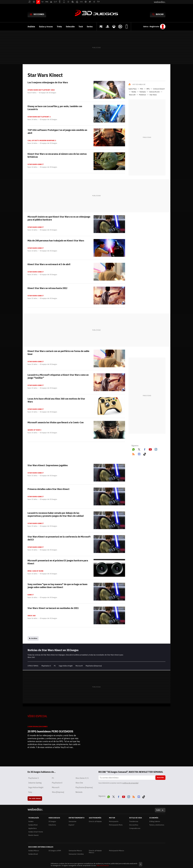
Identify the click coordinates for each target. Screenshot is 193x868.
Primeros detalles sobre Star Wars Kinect (48, 489)
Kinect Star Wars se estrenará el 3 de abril (49, 264)
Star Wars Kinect (36, 164)
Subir (158, 810)
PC (55, 666)
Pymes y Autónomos (157, 825)
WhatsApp (133, 449)
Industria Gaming (35, 783)
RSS (133, 454)
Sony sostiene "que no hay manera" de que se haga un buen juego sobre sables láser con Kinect (57, 586)
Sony (30, 792)
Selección (70, 27)
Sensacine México (75, 851)
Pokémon (143, 95)
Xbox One (79, 783)
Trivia (59, 27)
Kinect (31, 595)
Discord (139, 454)
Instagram (156, 449)
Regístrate (154, 27)
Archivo (34, 638)
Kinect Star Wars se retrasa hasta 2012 (47, 288)
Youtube (150, 449)
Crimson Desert (159, 89)
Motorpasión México (117, 851)
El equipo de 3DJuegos (48, 93)
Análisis (31, 27)
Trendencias (134, 821)
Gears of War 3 (34, 430)
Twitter (139, 449)
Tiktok (145, 454)
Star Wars (153, 95)
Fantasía (143, 92)
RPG (148, 89)
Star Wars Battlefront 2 (39, 117)
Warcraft (132, 95)
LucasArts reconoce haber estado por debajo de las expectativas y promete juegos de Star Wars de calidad (56, 514)
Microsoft (79, 666)
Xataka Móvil (33, 825)
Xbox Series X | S (82, 778)
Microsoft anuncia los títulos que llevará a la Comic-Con (56, 422)
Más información (103, 865)
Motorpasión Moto (116, 825)
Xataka (31, 821)
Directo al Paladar (95, 821)
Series (90, 27)
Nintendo (79, 792)
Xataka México (34, 851)
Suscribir (160, 778)
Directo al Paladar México (95, 852)
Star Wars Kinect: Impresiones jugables (48, 465)
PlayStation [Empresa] (94, 666)
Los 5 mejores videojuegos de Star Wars (48, 82)
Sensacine (72, 821)
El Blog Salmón (155, 821)
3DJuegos (96, 13)
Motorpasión (114, 821)
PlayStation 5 (46, 666)
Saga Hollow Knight (66, 666)
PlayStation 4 (57, 783)
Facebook (145, 449)
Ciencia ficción (154, 92)
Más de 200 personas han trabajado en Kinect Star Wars (56, 241)
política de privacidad (130, 783)
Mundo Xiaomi (33, 835)
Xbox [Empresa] (58, 792)
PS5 (142, 89)
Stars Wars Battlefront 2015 (41, 90)
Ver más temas (35, 798)
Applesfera (32, 828)
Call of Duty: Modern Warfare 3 (42, 141)
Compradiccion (135, 828)
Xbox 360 (32, 616)
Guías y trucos (46, 27)
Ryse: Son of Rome (36, 571)
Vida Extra (52, 825)
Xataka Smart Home (36, 832)
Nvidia (134, 92)
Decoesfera (134, 825)
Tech (81, 27)
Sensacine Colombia (76, 854)
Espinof (71, 825)
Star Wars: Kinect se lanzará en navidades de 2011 (53, 608)
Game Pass (133, 89)
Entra (146, 27)
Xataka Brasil (33, 854)
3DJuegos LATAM (55, 851)
